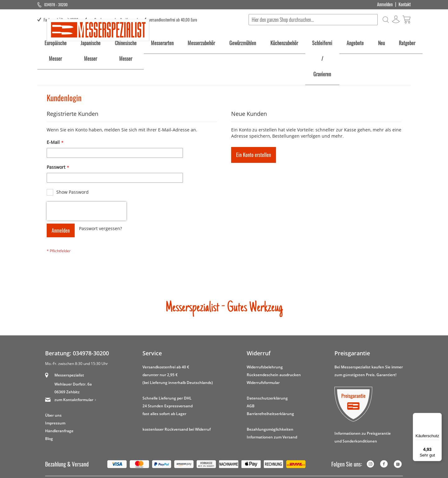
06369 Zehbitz (67, 414)
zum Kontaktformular (74, 421)
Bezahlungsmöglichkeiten (270, 451)
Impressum (55, 445)
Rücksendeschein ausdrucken (274, 397)
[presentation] (86, 233)
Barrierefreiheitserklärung (270, 435)
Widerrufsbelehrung (265, 389)
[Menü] (438, 417)
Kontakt (405, 4)
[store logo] (98, 59)
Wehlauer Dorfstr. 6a (73, 406)
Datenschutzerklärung (267, 420)
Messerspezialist (69, 397)
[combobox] (313, 20)
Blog (49, 460)
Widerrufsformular (263, 404)
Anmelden (385, 4)
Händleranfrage (59, 453)
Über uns (53, 437)
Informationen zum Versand (272, 459)
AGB (251, 428)
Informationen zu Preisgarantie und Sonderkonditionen (363, 459)
